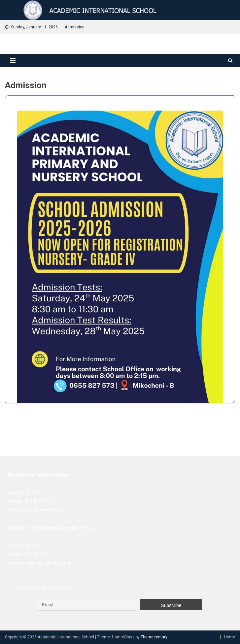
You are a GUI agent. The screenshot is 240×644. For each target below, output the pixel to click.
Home (230, 637)
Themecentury (154, 637)
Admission (75, 27)
